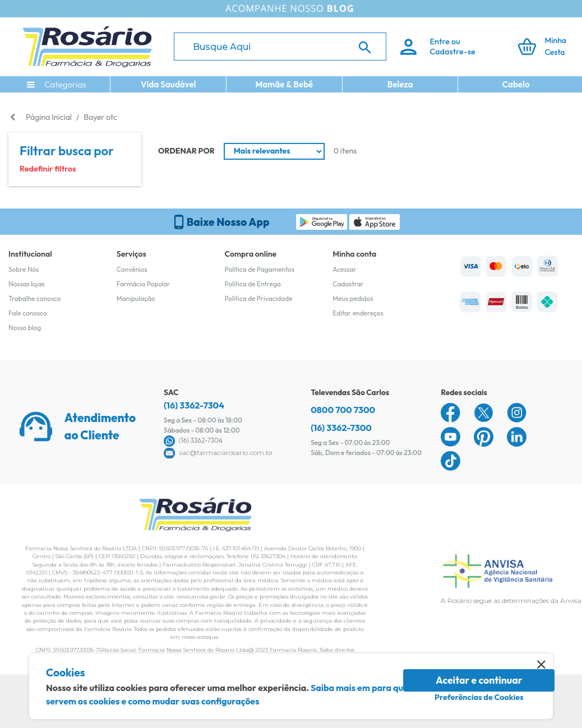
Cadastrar (348, 284)
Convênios (132, 269)
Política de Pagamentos (260, 269)
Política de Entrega (253, 284)
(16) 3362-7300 (341, 428)
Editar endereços (358, 313)
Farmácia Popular (143, 284)
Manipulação (136, 298)
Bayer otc (100, 117)
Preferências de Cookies (479, 697)
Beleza (400, 84)
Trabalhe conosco (35, 298)
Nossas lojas (27, 284)
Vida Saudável (168, 84)
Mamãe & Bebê (284, 84)
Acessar (344, 269)
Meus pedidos (353, 298)
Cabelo (516, 84)
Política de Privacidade (259, 298)
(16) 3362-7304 (194, 405)
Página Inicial (49, 117)
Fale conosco (28, 313)
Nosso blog (25, 328)
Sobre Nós (24, 269)
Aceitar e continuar (479, 680)
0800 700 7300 (343, 410)
